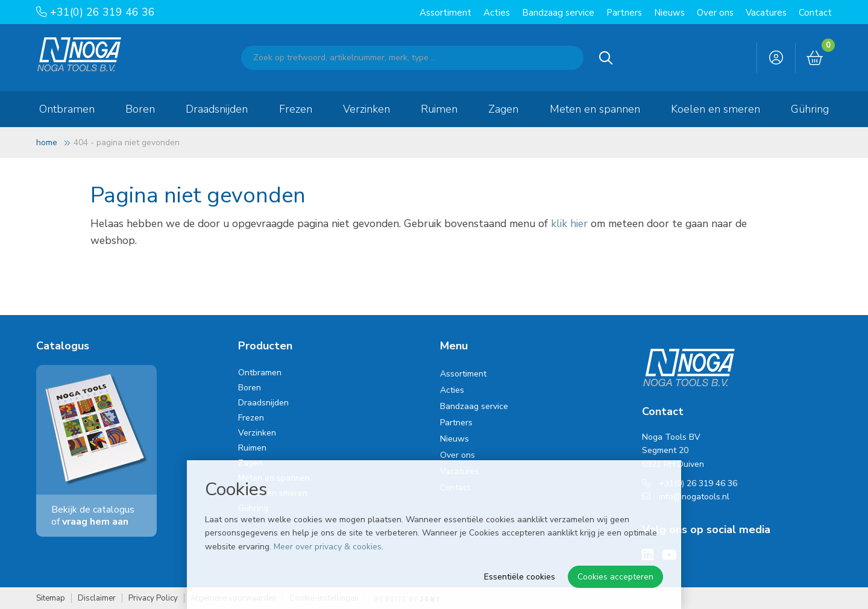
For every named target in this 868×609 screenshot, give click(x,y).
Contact (815, 13)
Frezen (296, 109)
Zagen (503, 109)
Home (47, 142)
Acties (497, 13)
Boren (140, 109)
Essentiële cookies (520, 577)
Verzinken (366, 109)
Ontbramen (67, 109)
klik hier (569, 223)
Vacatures (766, 13)
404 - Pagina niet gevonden (127, 142)
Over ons (715, 13)
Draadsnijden (217, 109)
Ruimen (439, 109)
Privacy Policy (153, 598)
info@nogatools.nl (686, 497)
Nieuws (669, 13)
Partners (624, 13)
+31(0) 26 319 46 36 (96, 12)
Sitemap (51, 598)
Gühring (810, 109)
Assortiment (445, 13)
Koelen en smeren (715, 109)
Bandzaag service (558, 13)
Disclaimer (97, 598)
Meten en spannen (595, 109)
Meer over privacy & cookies (328, 547)
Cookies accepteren (615, 577)
